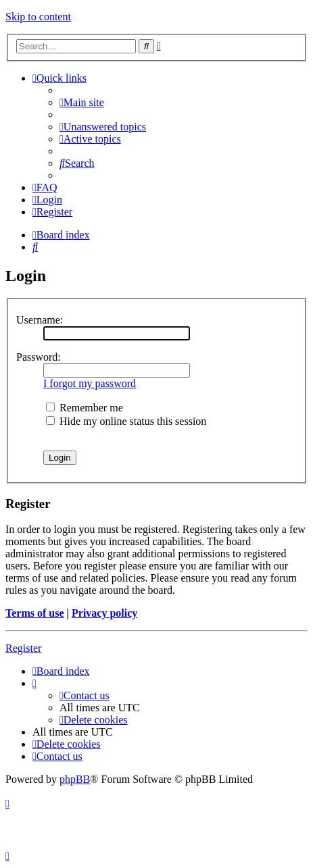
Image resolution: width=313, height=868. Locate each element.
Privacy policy (104, 613)
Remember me (85, 408)
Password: (39, 357)
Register (23, 648)
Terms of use (35, 613)
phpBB (75, 779)
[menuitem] (82, 102)
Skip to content (38, 17)
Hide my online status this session (126, 421)
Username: (40, 320)
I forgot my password (90, 383)
